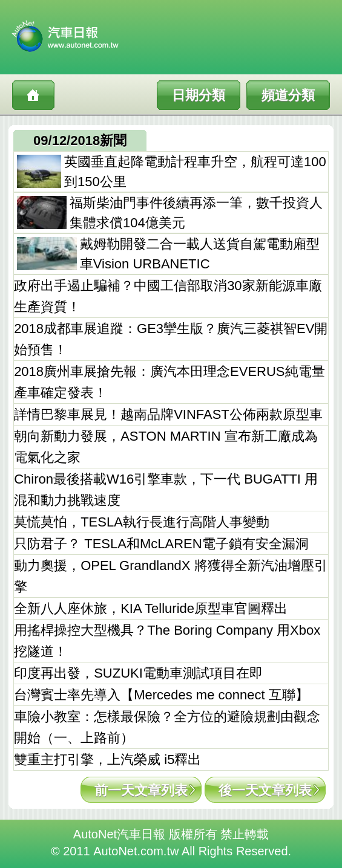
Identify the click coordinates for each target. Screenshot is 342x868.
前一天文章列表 (141, 790)
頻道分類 (288, 95)
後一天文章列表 (265, 790)
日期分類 (199, 95)
